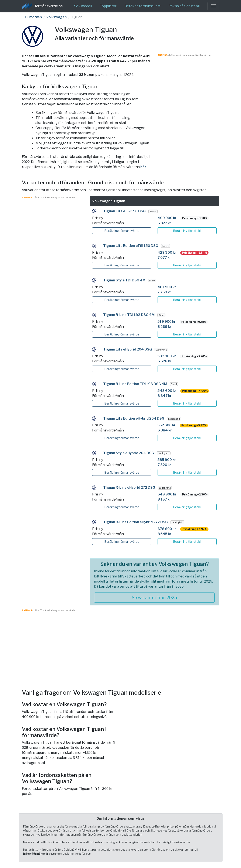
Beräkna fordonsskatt (142, 6)
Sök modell (83, 6)
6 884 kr (165, 430)
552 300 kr (167, 425)
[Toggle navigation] (213, 6)
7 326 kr (164, 465)
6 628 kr (164, 361)
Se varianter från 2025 (154, 598)
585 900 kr (167, 460)
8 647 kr (165, 396)
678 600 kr (167, 529)
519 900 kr (167, 322)
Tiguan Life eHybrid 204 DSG (128, 349)
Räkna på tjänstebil (184, 6)
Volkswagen (56, 17)
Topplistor (108, 6)
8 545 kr (164, 534)
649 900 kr (167, 494)
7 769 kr (164, 292)
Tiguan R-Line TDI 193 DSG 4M (129, 315)
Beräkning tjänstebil (187, 231)
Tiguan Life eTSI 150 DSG (124, 211)
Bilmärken (34, 17)
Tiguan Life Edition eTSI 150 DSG (131, 246)
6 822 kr (164, 223)
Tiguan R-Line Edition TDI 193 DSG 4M (135, 384)
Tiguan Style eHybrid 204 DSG (129, 453)
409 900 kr (167, 218)
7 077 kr (164, 258)
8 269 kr (164, 327)
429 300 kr (167, 252)
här (143, 167)
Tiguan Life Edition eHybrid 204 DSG (134, 418)
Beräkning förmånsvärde (122, 231)
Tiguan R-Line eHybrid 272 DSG (129, 488)
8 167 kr (164, 499)
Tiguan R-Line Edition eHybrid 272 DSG (135, 522)
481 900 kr (167, 287)
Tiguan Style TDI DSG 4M (124, 280)
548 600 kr (167, 391)
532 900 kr (167, 356)
